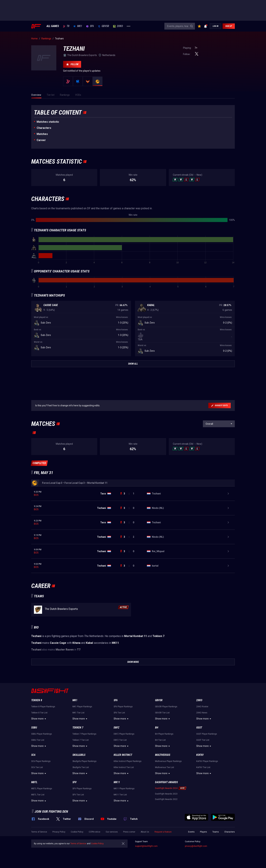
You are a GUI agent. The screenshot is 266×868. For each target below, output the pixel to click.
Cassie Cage (51, 305)
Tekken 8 (37, 700)
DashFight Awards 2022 (166, 799)
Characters (44, 128)
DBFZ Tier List (120, 740)
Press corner (129, 832)
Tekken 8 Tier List (39, 713)
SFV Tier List (78, 795)
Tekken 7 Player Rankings (84, 734)
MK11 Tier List (120, 795)
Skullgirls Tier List (81, 767)
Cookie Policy (77, 832)
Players (203, 832)
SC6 (33, 755)
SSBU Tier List (38, 740)
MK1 (78, 26)
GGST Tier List (203, 740)
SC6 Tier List (37, 767)
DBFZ (116, 728)
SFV (74, 782)
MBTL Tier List (38, 795)
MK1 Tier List (78, 713)
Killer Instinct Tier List (124, 767)
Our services (112, 832)
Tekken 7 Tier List (81, 740)
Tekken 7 (78, 728)
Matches (42, 134)
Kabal (151, 305)
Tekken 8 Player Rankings (43, 707)
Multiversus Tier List (165, 767)
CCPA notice (94, 832)
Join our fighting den (51, 811)
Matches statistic (48, 122)
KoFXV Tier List (203, 767)
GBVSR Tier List (162, 713)
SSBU (34, 728)
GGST (199, 728)
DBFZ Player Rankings (124, 734)
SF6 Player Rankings (123, 707)
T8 (66, 26)
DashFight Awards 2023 (166, 794)
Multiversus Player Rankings (168, 761)
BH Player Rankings (164, 734)
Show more (39, 719)
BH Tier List (160, 740)
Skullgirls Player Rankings (84, 761)
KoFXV (200, 755)
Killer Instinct (123, 755)
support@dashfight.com (146, 846)
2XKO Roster (202, 707)
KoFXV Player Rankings (207, 761)
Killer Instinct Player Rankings (128, 761)
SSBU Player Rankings (42, 734)
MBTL (34, 782)
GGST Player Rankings (207, 734)
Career (41, 140)
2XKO (118, 26)
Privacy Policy (59, 832)
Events (191, 832)
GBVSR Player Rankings (166, 707)
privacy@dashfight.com (196, 846)
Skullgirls (79, 755)
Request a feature (163, 832)
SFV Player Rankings (82, 789)
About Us (145, 832)
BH (157, 728)
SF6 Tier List (119, 713)
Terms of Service (39, 832)
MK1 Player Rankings (82, 707)
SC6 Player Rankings (41, 761)
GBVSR (103, 26)
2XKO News (202, 713)
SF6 (90, 26)
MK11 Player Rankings (124, 789)
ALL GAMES (53, 26)
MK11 (117, 782)
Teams (216, 832)
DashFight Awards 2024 (166, 788)
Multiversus (163, 755)
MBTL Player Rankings (42, 789)
